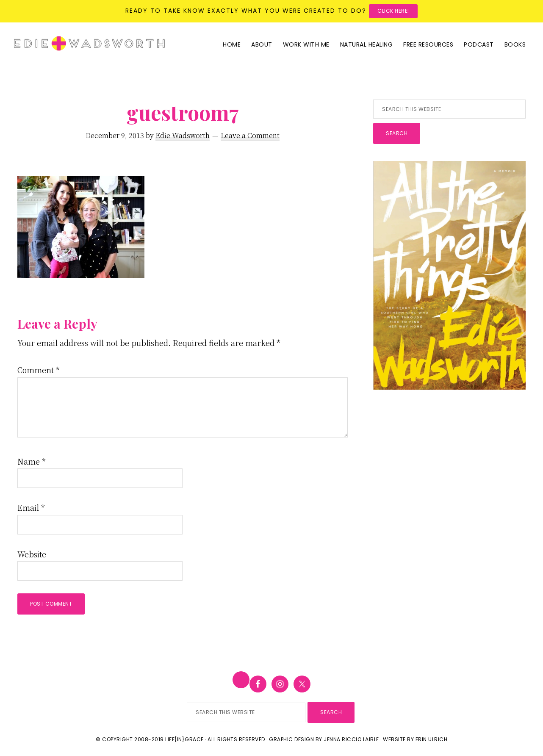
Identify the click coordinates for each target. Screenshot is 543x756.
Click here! (393, 11)
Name (32, 461)
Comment (39, 370)
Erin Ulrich (432, 739)
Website (32, 554)
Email (31, 507)
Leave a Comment (250, 135)
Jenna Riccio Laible (351, 739)
